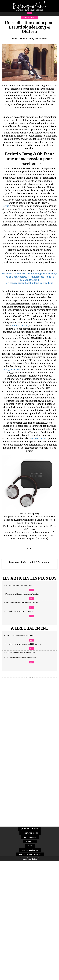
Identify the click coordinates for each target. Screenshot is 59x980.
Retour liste (30, 17)
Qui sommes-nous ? (29, 829)
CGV (30, 846)
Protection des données (30, 854)
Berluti (6, 206)
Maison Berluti (39, 438)
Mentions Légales (30, 850)
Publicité (30, 841)
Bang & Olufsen (20, 326)
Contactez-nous (30, 833)
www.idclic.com (33, 860)
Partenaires (30, 837)
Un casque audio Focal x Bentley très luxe (29, 283)
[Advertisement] (29, 715)
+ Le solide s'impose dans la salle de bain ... (23, 653)
